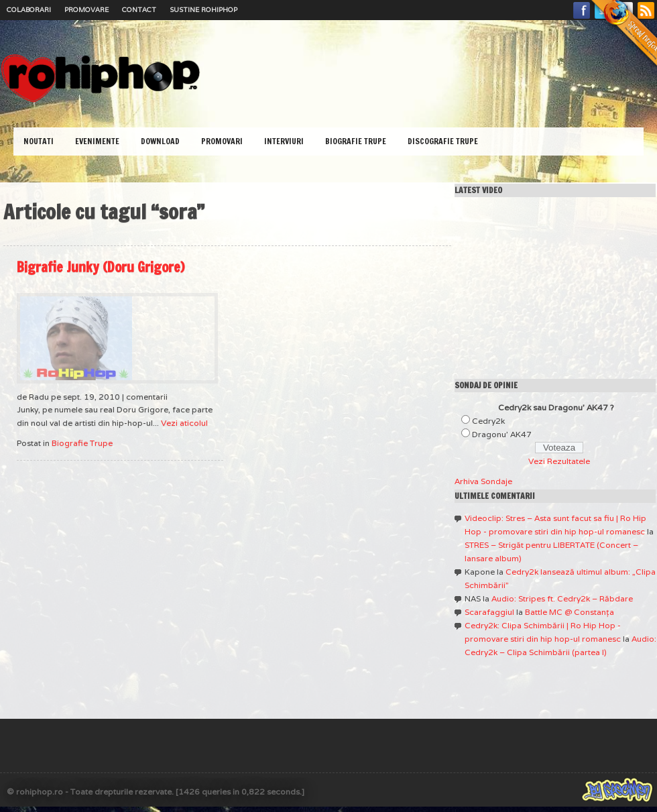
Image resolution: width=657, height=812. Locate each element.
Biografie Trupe (356, 141)
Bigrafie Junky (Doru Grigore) (101, 267)
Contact (139, 10)
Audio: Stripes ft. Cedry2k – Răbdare (562, 598)
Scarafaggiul (489, 612)
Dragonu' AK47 (502, 434)
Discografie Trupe (443, 141)
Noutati (39, 141)
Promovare (86, 10)
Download (160, 141)
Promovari (222, 141)
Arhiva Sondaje (483, 481)
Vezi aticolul (184, 423)
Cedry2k (488, 421)
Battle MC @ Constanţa (570, 612)
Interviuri (284, 141)
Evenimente (97, 141)
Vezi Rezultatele (559, 461)
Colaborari (29, 10)
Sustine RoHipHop (203, 10)
